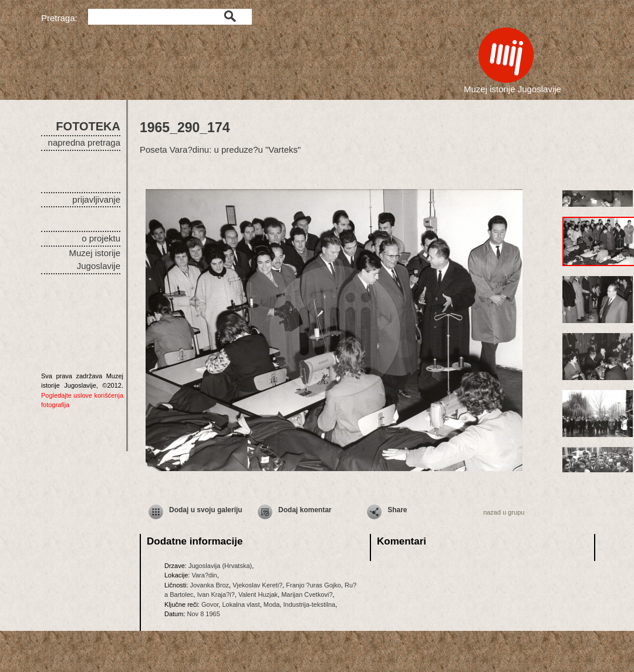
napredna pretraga (84, 142)
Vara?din (204, 575)
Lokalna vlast (241, 604)
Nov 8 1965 (204, 614)
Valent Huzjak (258, 594)
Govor (210, 604)
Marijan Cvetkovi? (307, 594)
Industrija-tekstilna (309, 604)
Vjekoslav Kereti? (257, 585)
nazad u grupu (504, 512)
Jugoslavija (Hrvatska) (220, 566)
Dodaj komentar (305, 510)
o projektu (101, 238)
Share (397, 510)
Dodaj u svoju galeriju (206, 510)
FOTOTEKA (88, 126)
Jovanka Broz (209, 585)
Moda (272, 604)
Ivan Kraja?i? (216, 594)
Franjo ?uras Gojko (313, 585)
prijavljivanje (96, 199)
